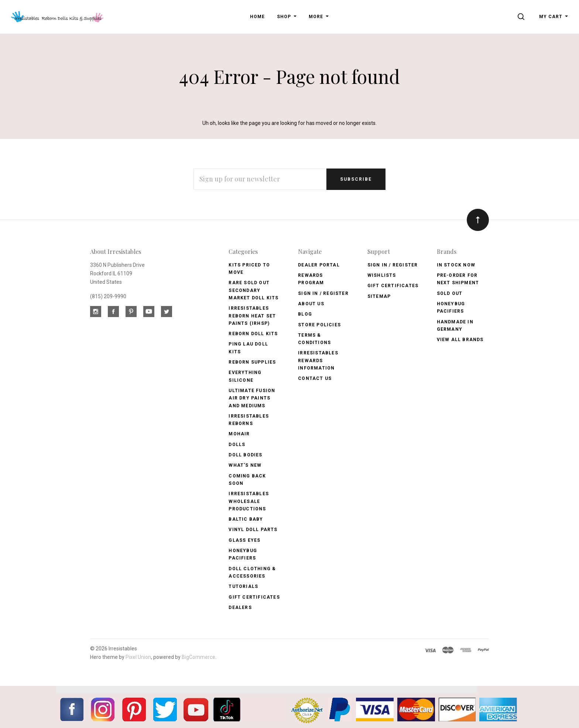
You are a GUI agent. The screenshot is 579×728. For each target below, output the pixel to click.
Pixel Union (138, 657)
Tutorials (243, 586)
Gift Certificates (254, 597)
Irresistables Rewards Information (318, 360)
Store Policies (319, 325)
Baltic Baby (246, 519)
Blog (305, 314)
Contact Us (315, 378)
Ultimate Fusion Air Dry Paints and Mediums (252, 398)
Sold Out (450, 293)
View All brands (460, 340)
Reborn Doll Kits (253, 334)
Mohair (239, 434)
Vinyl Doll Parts (253, 530)
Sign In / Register (323, 293)
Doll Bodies (245, 455)
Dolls (237, 445)
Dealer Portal (319, 265)
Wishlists (382, 275)
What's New (245, 465)
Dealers (240, 608)
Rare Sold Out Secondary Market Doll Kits (253, 290)
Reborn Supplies (252, 362)
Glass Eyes (244, 540)
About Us (311, 304)
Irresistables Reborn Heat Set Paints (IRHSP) (252, 316)
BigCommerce (198, 657)
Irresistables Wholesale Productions (249, 501)
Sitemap (379, 296)
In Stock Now (456, 265)
